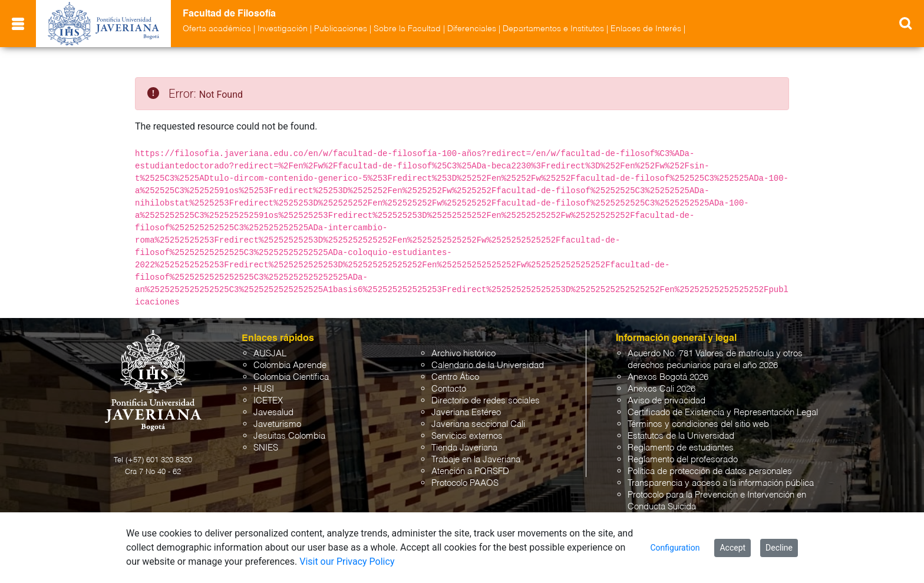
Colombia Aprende (290, 365)
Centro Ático (455, 377)
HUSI (264, 389)
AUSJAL (270, 354)
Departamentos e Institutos (553, 29)
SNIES (266, 448)
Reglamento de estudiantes (681, 448)
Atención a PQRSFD (470, 471)
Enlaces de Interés (646, 29)
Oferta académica (217, 29)
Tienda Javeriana (464, 448)
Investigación (283, 29)
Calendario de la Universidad (488, 365)
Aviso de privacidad (666, 401)
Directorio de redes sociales (486, 401)
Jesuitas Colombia (289, 436)
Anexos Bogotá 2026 (668, 377)
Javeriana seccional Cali (478, 424)
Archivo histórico (463, 354)
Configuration (675, 548)
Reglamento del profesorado (683, 460)
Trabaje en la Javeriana (476, 460)
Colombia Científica (291, 377)
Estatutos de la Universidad (681, 436)
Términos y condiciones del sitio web (698, 424)
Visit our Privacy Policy (347, 562)
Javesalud (273, 413)
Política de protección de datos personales (710, 471)
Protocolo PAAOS (465, 483)
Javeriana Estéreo (466, 413)
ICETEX (268, 401)
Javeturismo (277, 424)
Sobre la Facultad (407, 29)
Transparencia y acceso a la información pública (721, 483)
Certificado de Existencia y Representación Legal (723, 413)
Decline (779, 548)
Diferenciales (472, 29)
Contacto (449, 389)
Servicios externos (467, 436)
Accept (732, 548)
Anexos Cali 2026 (661, 389)
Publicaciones (341, 29)
